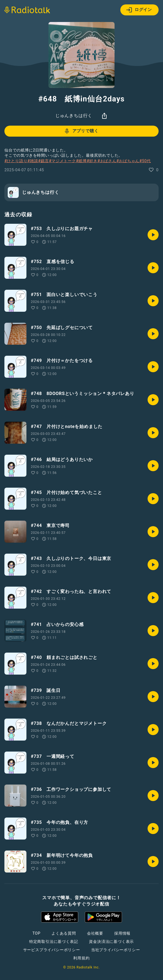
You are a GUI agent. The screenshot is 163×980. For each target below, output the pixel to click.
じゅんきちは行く (74, 116)
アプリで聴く (81, 131)
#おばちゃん (128, 161)
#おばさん (107, 161)
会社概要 (95, 933)
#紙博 (81, 161)
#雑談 (33, 161)
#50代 (145, 161)
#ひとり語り (16, 161)
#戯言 (44, 161)
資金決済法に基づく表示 (111, 942)
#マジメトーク (63, 161)
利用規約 (81, 958)
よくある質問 (64, 933)
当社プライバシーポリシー (116, 950)
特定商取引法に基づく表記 (54, 942)
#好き (92, 161)
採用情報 (122, 933)
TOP (36, 933)
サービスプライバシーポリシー (52, 950)
